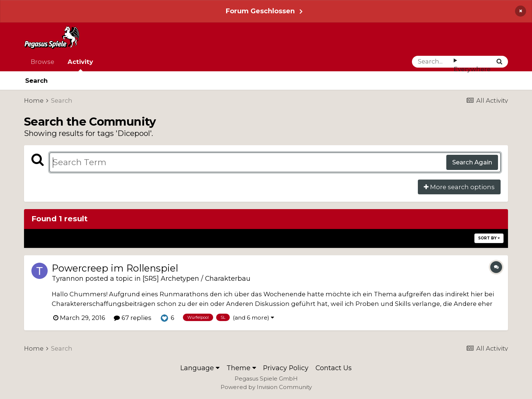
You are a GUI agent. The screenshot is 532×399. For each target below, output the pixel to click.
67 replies (133, 318)
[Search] (433, 62)
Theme (241, 368)
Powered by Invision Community (266, 387)
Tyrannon (68, 278)
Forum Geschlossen (260, 11)
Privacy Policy (286, 368)
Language (200, 368)
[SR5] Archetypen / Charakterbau (197, 278)
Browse (42, 62)
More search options (459, 187)
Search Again (472, 162)
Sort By (489, 238)
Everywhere (472, 69)
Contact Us (334, 368)
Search (36, 81)
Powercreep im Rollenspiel (115, 268)
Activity (80, 65)
